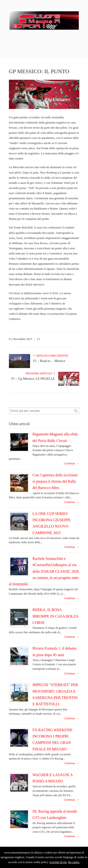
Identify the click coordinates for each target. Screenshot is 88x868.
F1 (39, 339)
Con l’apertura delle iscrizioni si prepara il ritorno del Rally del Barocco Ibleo (55, 481)
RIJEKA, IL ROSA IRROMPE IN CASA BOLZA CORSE (55, 616)
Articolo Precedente (51, 356)
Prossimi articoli (40, 373)
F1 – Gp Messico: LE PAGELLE (33, 379)
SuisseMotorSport (44, 19)
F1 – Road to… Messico (49, 361)
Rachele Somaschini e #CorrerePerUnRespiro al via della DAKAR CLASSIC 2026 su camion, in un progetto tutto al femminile (44, 571)
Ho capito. (74, 862)
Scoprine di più (58, 862)
